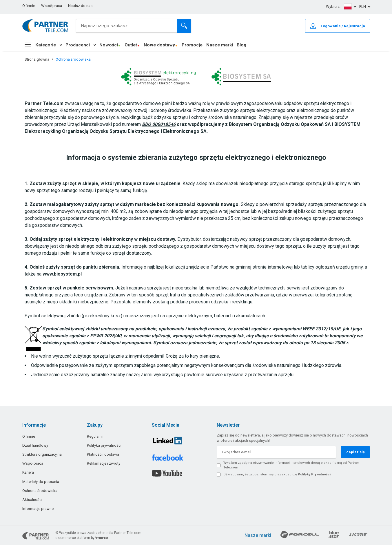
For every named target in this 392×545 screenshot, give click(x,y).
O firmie (29, 6)
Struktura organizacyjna (42, 454)
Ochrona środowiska (40, 491)
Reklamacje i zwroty (104, 463)
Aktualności (32, 500)
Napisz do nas (80, 6)
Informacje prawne (38, 509)
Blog (241, 45)
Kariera (28, 472)
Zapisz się (355, 452)
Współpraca (52, 6)
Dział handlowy (35, 445)
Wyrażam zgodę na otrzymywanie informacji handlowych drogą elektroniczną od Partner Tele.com (291, 465)
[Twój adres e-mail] (276, 452)
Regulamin (96, 436)
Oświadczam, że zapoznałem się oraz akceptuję (277, 474)
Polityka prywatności (104, 445)
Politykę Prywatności (314, 474)
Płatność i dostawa (103, 454)
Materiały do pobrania (41, 482)
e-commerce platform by (82, 538)
